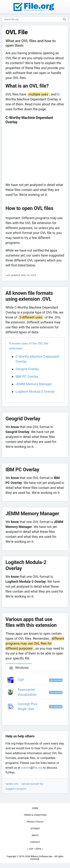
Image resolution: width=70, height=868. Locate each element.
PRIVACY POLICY (35, 822)
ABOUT (35, 835)
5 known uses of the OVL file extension (29, 346)
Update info (12, 784)
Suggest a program (16, 789)
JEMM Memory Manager (34, 384)
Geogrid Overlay (27, 369)
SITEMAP (35, 829)
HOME (35, 808)
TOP (21, 680)
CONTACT (35, 842)
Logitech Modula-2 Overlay (35, 391)
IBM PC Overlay (27, 376)
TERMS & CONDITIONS (35, 815)
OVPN (38, 849)
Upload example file (32, 784)
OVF (31, 849)
